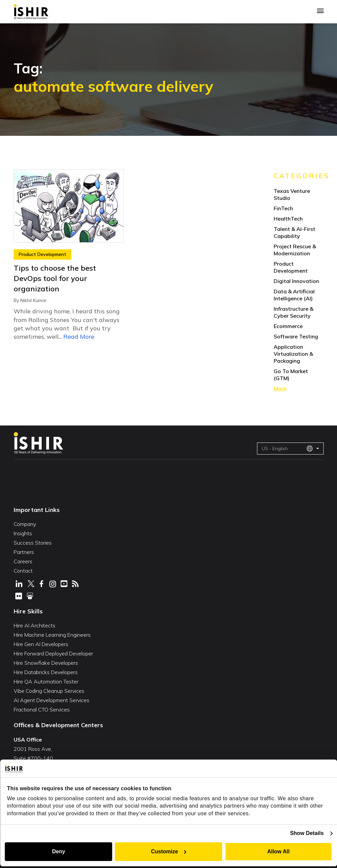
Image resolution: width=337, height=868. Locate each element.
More (280, 388)
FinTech (283, 208)
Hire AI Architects (34, 625)
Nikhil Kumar (33, 300)
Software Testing (296, 336)
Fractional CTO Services (42, 709)
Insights (23, 533)
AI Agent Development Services (51, 700)
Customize (169, 851)
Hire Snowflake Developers (46, 663)
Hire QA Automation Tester (46, 681)
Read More (79, 337)
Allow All (278, 851)
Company (25, 524)
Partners (24, 552)
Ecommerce (288, 326)
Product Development (42, 254)
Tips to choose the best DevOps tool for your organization (55, 278)
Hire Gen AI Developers (41, 644)
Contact (23, 571)
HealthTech (288, 219)
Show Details (307, 833)
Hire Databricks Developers (46, 672)
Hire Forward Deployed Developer (53, 653)
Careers (23, 561)
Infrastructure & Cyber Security (293, 312)
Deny (58, 851)
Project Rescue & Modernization (295, 250)
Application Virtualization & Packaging (293, 354)
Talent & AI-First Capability (294, 232)
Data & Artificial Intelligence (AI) (294, 295)
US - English (287, 449)
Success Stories (33, 543)
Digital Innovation (296, 281)
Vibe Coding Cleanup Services (49, 691)
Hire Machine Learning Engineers (52, 635)
